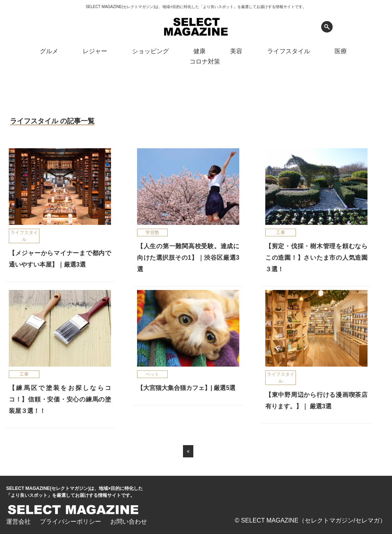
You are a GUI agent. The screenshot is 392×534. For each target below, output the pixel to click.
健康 (199, 51)
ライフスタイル (289, 51)
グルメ (49, 51)
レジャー (95, 51)
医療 (341, 51)
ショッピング (150, 51)
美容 (236, 51)
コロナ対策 (205, 61)
